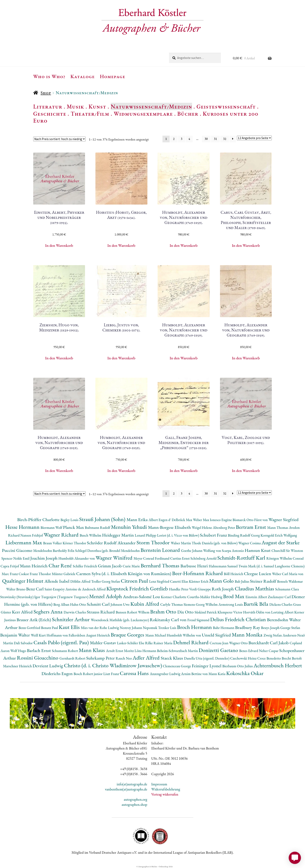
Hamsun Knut (258, 550)
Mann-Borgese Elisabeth (170, 527)
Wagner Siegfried (284, 520)
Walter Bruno (16, 589)
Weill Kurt (39, 635)
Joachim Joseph (44, 558)
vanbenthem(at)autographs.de (126, 789)
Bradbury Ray (248, 627)
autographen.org (135, 799)
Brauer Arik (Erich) (34, 620)
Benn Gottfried (30, 628)
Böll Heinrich (234, 574)
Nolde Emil (22, 558)
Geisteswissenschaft (226, 106)
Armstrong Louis (231, 604)
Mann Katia (217, 674)
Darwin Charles (75, 612)
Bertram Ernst (252, 527)
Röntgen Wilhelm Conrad (285, 558)
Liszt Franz (112, 674)
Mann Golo (222, 581)
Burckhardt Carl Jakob (269, 643)
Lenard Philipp (146, 535)
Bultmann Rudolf (98, 528)
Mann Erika (138, 520)
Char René (61, 565)
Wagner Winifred (115, 558)
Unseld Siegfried (217, 635)
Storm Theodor (154, 542)
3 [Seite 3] (181, 139)
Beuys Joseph (271, 628)
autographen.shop (134, 804)
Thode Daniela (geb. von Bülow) (215, 543)
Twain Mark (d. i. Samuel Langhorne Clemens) (271, 566)
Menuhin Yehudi (129, 527)
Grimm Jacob (110, 566)
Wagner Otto (239, 643)
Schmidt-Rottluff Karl (242, 558)
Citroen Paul (135, 581)
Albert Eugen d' (160, 520)
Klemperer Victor (230, 612)
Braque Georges (128, 635)
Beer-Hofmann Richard (198, 573)
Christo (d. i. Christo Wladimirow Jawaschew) (113, 665)
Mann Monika (248, 635)
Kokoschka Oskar (245, 673)
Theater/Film (90, 114)
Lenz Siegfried (160, 581)
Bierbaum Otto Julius (238, 666)
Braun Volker (53, 543)
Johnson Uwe (120, 604)
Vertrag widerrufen (165, 794)
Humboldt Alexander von (77, 558)
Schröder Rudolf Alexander (112, 543)
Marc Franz (10, 574)
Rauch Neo (124, 658)
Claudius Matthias (255, 588)
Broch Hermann (195, 627)
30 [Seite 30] (206, 139)
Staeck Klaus (172, 658)
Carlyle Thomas (172, 604)
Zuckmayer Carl (280, 597)
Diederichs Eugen (58, 674)
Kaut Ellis (70, 627)
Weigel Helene (202, 528)
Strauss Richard (101, 612)
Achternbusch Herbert (278, 665)
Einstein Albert (257, 597)
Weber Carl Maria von (288, 574)
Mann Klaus (92, 650)
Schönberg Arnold (204, 558)
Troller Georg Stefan (106, 581)
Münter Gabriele (64, 574)
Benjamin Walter (15, 635)
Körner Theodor (75, 543)
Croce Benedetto (270, 658)
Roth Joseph (223, 589)
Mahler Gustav (103, 643)
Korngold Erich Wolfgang (279, 535)
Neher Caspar (269, 651)
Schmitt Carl (99, 604)
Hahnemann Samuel (224, 566)
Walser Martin (181, 543)
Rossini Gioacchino (38, 658)
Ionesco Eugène (221, 520)
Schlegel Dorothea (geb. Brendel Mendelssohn (108, 551)
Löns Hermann (146, 651)
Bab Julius (242, 581)
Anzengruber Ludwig (165, 674)
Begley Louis (70, 520)
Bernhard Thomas (161, 565)
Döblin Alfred (81, 581)
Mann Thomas (278, 528)
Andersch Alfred (94, 589)
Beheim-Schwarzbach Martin (178, 651)
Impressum (159, 784)
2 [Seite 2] (174, 139)
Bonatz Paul (50, 628)
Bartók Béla (256, 604)
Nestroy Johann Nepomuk (139, 628)
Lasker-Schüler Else (131, 643)
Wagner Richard (62, 535)
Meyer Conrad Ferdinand (152, 558)
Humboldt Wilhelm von (184, 635)
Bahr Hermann (224, 628)
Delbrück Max (182, 520)
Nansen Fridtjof (32, 535)
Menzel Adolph (106, 596)
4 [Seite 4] (189, 139)
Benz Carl (35, 589)
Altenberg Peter (224, 528)
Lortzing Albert (283, 612)
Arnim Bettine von (195, 674)
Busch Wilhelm (91, 535)
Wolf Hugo (19, 651)
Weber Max (201, 520)
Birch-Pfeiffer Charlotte (39, 520)
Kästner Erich (199, 581)
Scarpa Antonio (233, 551)
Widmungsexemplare (143, 114)
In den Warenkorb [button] (59, 245)
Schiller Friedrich (85, 566)
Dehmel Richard (191, 642)
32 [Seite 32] (225, 139)
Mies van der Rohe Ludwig (100, 628)
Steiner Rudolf (264, 581)
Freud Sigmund (199, 620)
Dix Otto (186, 612)
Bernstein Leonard (161, 550)
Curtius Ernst (180, 558)
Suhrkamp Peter (101, 658)
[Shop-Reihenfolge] (59, 139)
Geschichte (50, 114)
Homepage (113, 76)
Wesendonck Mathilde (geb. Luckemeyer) (120, 620)
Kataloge (83, 76)
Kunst (97, 106)
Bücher (188, 114)
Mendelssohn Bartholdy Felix (54, 551)
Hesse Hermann (23, 527)
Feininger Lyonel (207, 666)
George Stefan (290, 628)
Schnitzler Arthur (71, 619)
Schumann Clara (287, 589)
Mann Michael (156, 635)
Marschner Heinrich (18, 666)
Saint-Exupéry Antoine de (63, 589)
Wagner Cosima (250, 543)
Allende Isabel (57, 581)
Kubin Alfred (145, 604)
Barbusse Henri (195, 566)
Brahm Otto (164, 612)
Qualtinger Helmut (23, 581)
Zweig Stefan (273, 635)
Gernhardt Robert (73, 658)
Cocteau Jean (219, 643)
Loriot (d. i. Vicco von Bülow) (178, 535)
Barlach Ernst (39, 650)
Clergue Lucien (258, 574)
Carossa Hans (135, 673)
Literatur (48, 106)
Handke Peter (179, 589)
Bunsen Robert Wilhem (133, 612)
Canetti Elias (179, 581)
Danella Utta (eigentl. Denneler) (207, 658)
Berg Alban (62, 604)
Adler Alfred (147, 658)
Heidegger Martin (118, 535)
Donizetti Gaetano (219, 650)
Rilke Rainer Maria (159, 643)
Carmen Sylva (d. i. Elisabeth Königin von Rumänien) (124, 574)
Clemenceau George (177, 666)
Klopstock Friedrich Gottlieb (138, 588)
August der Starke (280, 542)
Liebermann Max (24, 542)
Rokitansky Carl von (169, 620)
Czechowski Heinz (244, 658)
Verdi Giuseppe (200, 589)
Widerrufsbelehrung (166, 789)
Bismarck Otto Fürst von (251, 520)
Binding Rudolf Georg (244, 535)
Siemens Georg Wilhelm (201, 604)
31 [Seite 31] (215, 139)
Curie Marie (132, 566)
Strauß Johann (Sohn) (103, 519)
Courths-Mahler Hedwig (205, 597)
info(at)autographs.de (132, 784)
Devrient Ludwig (48, 666)
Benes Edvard (249, 651)
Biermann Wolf (52, 528)
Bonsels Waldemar (290, 581)
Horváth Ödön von (257, 612)
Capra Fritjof (10, 566)
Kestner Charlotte (174, 597)
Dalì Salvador (24, 643)
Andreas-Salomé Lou (142, 597)
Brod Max (234, 596)
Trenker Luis (167, 628)
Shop (46, 93)
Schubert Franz (214, 535)
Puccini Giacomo (18, 550)
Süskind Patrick (206, 612)
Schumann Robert (65, 651)
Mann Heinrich (34, 566)
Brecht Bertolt (292, 658)
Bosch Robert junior (88, 674)
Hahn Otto (78, 604)
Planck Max (74, 527)
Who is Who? (49, 76)
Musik (75, 106)
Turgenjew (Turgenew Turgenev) (65, 597)
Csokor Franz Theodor (35, 574)
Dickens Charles (281, 604)
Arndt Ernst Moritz (120, 651)
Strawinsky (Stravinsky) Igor (21, 597)
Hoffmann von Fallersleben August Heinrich (78, 635)
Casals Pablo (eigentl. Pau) (62, 642)
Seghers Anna (49, 612)
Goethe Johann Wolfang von (201, 551)
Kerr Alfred (23, 612)
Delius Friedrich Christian (239, 619)
